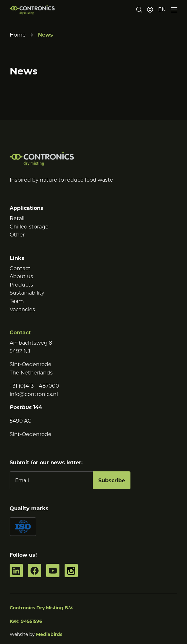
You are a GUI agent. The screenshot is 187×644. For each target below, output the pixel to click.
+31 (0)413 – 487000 (34, 386)
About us (21, 276)
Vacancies (22, 309)
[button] (162, 10)
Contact (20, 268)
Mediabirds (49, 634)
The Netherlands (31, 373)
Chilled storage (29, 227)
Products (21, 285)
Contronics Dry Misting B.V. (41, 608)
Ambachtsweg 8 (31, 343)
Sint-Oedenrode (31, 364)
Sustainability (27, 293)
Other (17, 235)
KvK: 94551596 (26, 621)
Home (18, 35)
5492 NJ (20, 351)
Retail (17, 218)
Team (17, 301)
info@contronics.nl (34, 394)
